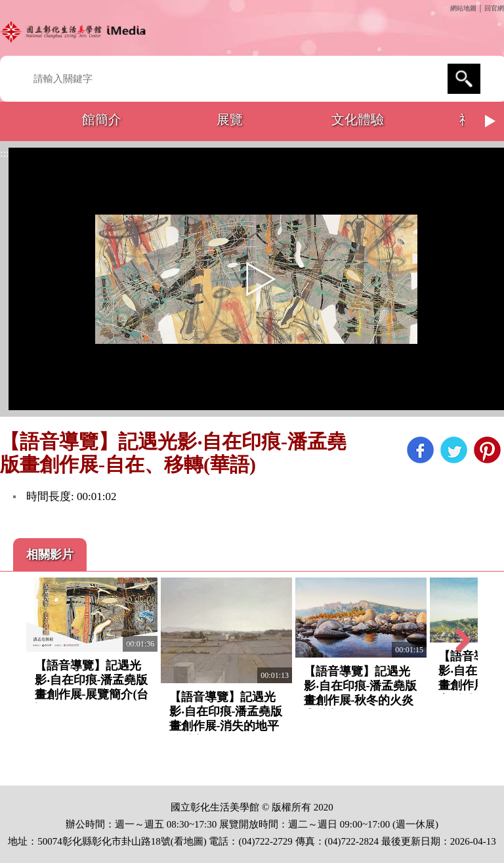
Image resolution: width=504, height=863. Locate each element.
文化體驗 (358, 119)
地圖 (194, 841)
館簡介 (102, 119)
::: (446, 8)
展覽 (230, 119)
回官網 (494, 8)
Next (491, 121)
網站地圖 (463, 8)
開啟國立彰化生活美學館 (75, 31)
